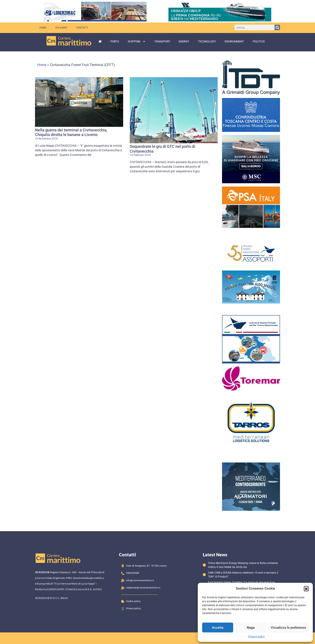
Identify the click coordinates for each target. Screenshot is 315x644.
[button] (306, 588)
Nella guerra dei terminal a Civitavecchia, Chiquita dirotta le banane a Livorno (71, 132)
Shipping (137, 41)
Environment (234, 41)
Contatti (82, 28)
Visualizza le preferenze (288, 628)
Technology (207, 41)
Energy (184, 41)
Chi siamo (61, 28)
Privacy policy (256, 637)
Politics (259, 41)
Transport (162, 41)
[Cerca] (277, 27)
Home (43, 28)
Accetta (218, 628)
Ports (115, 41)
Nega (251, 628)
